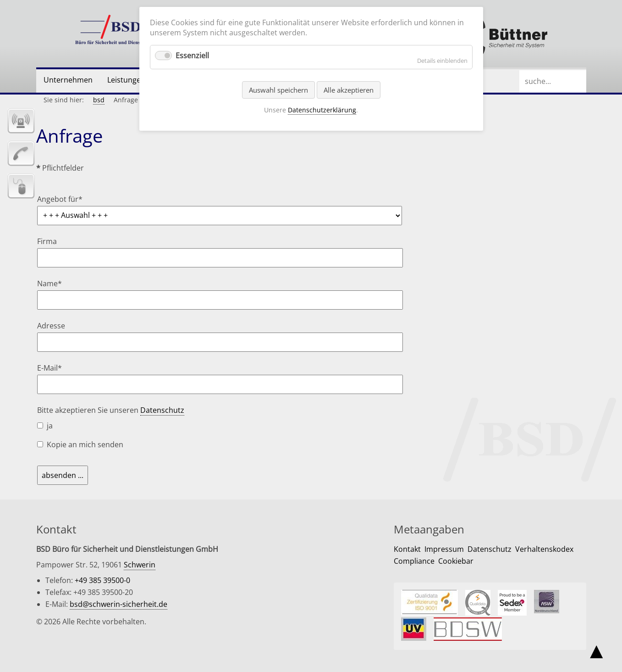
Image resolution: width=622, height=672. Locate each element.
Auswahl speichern (278, 90)
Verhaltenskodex (544, 549)
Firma (47, 241)
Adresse (51, 326)
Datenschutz (162, 410)
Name (54, 283)
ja (50, 426)
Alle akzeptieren (349, 90)
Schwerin (140, 565)
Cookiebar (456, 561)
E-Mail (54, 368)
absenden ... (63, 475)
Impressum (444, 549)
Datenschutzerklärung (322, 110)
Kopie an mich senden (85, 444)
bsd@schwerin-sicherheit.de (118, 604)
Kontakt (407, 549)
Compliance (414, 561)
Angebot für (60, 199)
